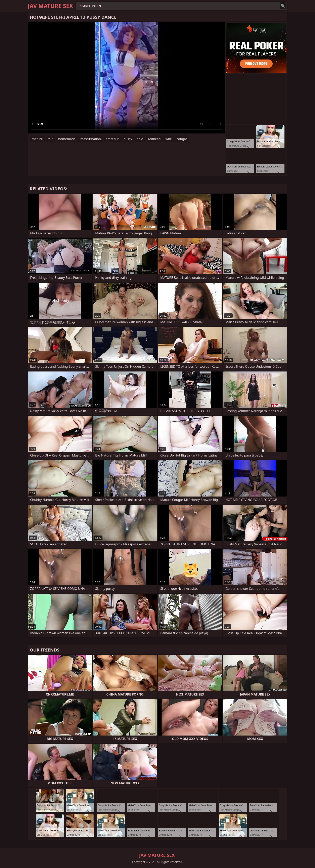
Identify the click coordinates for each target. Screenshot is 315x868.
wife (169, 139)
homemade (67, 139)
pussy (128, 139)
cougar (182, 139)
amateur (112, 139)
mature (37, 139)
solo (140, 139)
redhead (154, 139)
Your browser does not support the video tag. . (127, 78)
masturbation (91, 139)
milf (51, 139)
